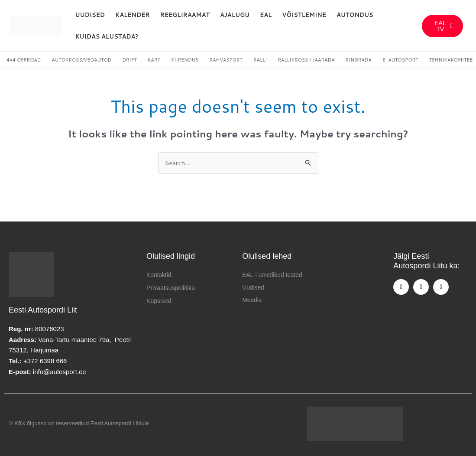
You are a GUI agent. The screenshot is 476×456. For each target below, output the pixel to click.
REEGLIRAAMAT (185, 15)
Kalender (132, 15)
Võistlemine (304, 15)
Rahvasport (226, 60)
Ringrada (358, 60)
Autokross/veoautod (81, 60)
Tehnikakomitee (451, 60)
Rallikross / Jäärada (306, 60)
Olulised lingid (171, 257)
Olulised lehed (267, 257)
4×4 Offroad (24, 60)
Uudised (90, 15)
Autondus (355, 15)
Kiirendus (185, 60)
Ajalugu (235, 15)
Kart (154, 60)
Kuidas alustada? (107, 36)
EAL (266, 15)
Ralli (260, 60)
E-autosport (400, 60)
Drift (129, 60)
